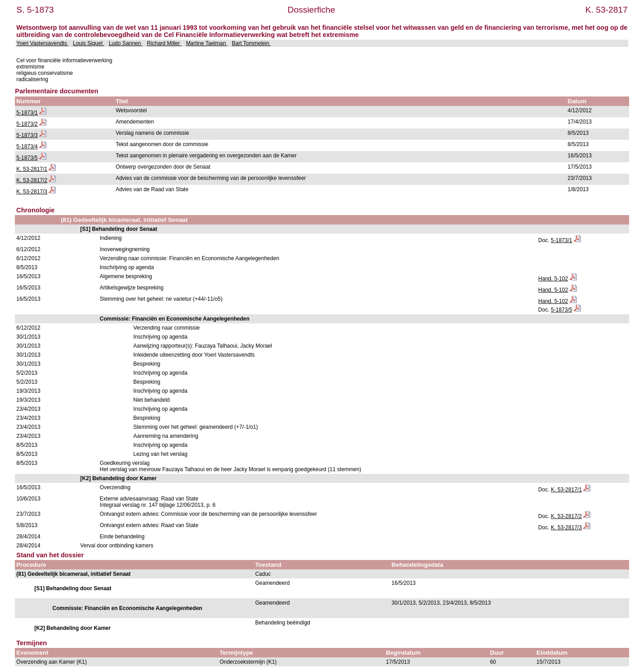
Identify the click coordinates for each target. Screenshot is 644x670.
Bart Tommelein (251, 43)
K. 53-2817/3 (32, 192)
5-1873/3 (27, 135)
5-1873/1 (27, 113)
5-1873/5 (27, 158)
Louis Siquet (89, 43)
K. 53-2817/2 (32, 180)
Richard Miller (164, 43)
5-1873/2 (27, 124)
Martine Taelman (207, 43)
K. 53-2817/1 (32, 169)
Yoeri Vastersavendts (42, 43)
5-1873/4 (27, 147)
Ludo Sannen (126, 43)
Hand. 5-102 (553, 279)
